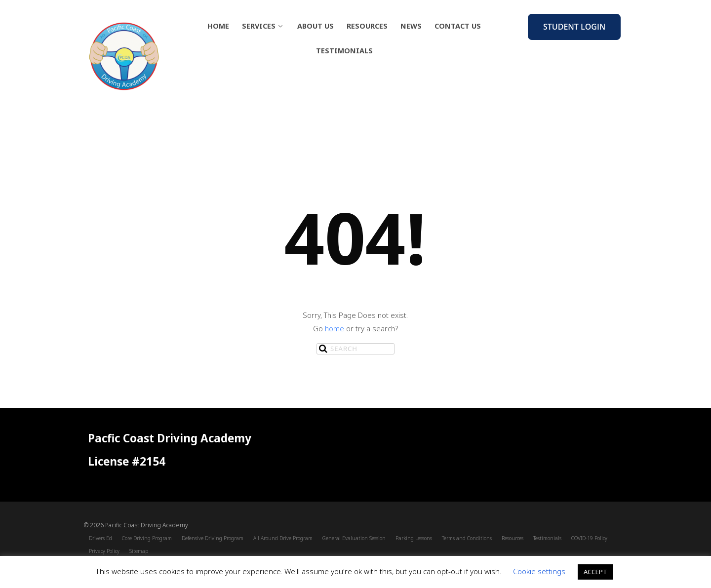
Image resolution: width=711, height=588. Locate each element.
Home (218, 26)
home (335, 328)
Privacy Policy (104, 551)
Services (263, 26)
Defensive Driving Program (213, 538)
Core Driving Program (147, 538)
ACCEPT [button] (595, 572)
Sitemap (139, 551)
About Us (316, 26)
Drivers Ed (100, 538)
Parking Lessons (414, 538)
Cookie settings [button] (539, 571)
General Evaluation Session (354, 538)
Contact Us (458, 26)
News (411, 26)
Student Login (574, 27)
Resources (367, 26)
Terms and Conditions (467, 538)
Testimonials (344, 51)
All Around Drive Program (283, 538)
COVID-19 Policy (589, 538)
